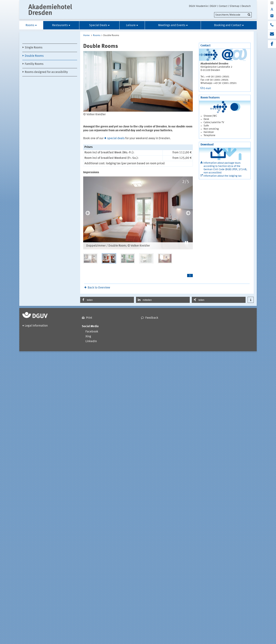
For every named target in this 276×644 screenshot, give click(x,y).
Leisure (131, 25)
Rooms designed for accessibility (46, 72)
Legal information (36, 326)
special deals (116, 138)
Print (89, 318)
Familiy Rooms (34, 64)
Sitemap (234, 6)
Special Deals (98, 25)
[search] (233, 15)
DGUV (213, 6)
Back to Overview (99, 288)
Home (86, 35)
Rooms (30, 25)
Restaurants (60, 25)
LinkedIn (91, 341)
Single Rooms (34, 48)
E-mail (207, 88)
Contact (223, 6)
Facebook (92, 332)
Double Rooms (34, 56)
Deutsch (246, 6)
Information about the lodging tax (222, 176)
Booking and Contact (228, 25)
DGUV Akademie (198, 6)
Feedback (152, 318)
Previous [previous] (88, 213)
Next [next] (188, 213)
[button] (187, 242)
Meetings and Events (172, 25)
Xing (88, 337)
